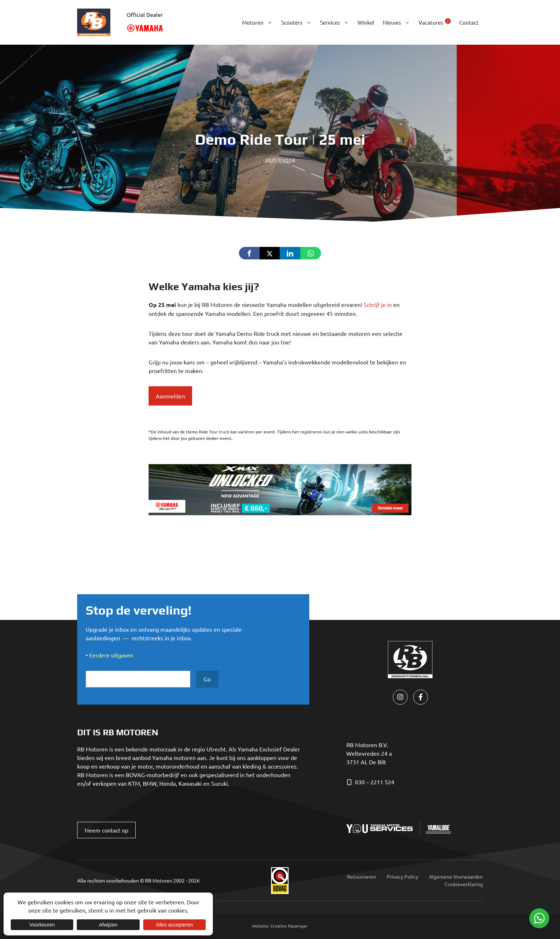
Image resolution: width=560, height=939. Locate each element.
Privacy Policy (402, 876)
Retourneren (362, 876)
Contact (469, 22)
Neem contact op (106, 830)
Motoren (259, 23)
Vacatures (435, 22)
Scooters (298, 23)
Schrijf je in (378, 304)
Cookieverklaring (464, 884)
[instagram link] (400, 697)
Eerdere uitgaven (111, 655)
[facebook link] (421, 697)
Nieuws (399, 23)
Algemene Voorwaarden (456, 876)
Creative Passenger (289, 926)
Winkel (366, 22)
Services (337, 23)
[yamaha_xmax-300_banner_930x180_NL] (280, 513)
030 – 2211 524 (375, 782)
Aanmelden (170, 396)
